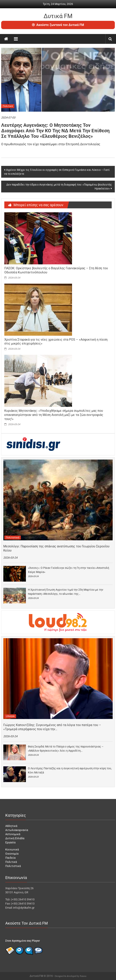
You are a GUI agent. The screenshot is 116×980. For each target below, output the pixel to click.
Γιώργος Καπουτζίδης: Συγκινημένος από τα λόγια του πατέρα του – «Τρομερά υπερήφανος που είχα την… (52, 727)
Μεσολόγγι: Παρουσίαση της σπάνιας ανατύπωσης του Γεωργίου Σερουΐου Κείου (56, 548)
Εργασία (10, 842)
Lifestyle (10, 716)
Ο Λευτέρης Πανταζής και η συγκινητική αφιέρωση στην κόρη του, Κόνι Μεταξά (70, 770)
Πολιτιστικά (13, 538)
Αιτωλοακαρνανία (17, 830)
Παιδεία (10, 858)
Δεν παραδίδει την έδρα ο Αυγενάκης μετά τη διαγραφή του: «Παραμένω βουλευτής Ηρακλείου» (59, 187)
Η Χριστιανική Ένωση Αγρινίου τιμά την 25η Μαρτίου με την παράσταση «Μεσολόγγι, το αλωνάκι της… (66, 592)
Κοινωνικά (12, 849)
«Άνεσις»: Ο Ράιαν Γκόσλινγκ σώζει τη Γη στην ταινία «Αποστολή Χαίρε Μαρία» (69, 570)
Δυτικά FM (58, 16)
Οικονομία (12, 854)
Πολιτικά (8, 106)
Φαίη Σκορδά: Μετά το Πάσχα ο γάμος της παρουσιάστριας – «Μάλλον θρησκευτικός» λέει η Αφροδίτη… (66, 749)
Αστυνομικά (13, 834)
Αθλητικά (11, 826)
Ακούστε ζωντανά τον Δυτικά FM (58, 25)
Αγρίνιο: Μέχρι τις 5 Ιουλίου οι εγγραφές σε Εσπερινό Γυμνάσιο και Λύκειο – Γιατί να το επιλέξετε (57, 172)
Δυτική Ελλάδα (15, 838)
